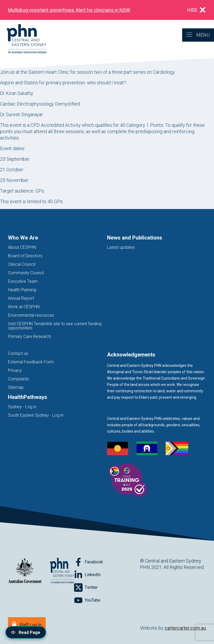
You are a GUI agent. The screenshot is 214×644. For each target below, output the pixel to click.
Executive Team (23, 281)
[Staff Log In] (27, 624)
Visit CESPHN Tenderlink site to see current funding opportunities (55, 326)
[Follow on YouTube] (87, 600)
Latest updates (121, 247)
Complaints (18, 379)
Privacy (15, 370)
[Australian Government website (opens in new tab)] (25, 571)
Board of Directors (25, 256)
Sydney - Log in (22, 407)
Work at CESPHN (24, 307)
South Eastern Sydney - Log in (36, 415)
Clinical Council (22, 264)
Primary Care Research (29, 336)
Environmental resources (31, 315)
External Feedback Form (31, 362)
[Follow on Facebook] (89, 562)
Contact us (18, 353)
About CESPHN (22, 247)
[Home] (23, 39)
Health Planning (22, 290)
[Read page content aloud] (26, 632)
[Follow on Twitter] (86, 588)
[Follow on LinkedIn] (87, 575)
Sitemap (16, 387)
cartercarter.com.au (185, 628)
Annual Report (21, 298)
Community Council (26, 273)
